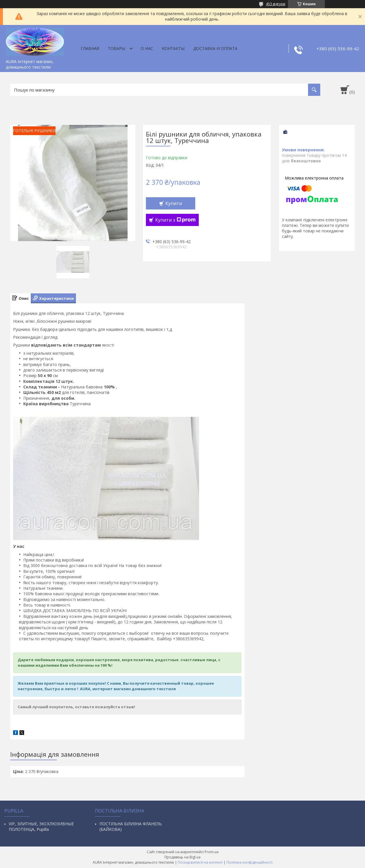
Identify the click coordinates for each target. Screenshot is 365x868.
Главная (90, 48)
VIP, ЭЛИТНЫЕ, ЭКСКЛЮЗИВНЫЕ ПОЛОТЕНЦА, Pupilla (41, 826)
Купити (174, 203)
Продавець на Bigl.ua (182, 857)
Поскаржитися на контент (200, 862)
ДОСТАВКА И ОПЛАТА (215, 48)
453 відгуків (275, 4)
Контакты (173, 48)
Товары (117, 48)
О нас (147, 48)
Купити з (175, 220)
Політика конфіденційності (249, 862)
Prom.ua (212, 852)
